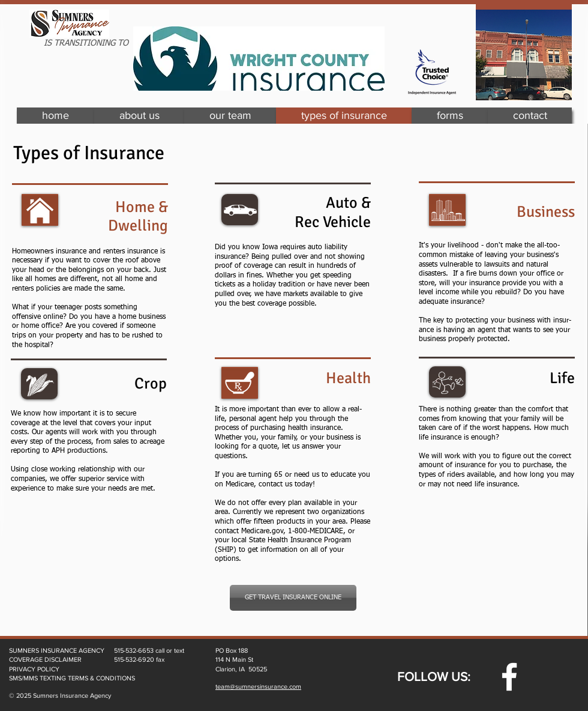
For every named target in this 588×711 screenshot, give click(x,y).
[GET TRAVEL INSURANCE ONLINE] (293, 598)
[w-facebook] (509, 677)
